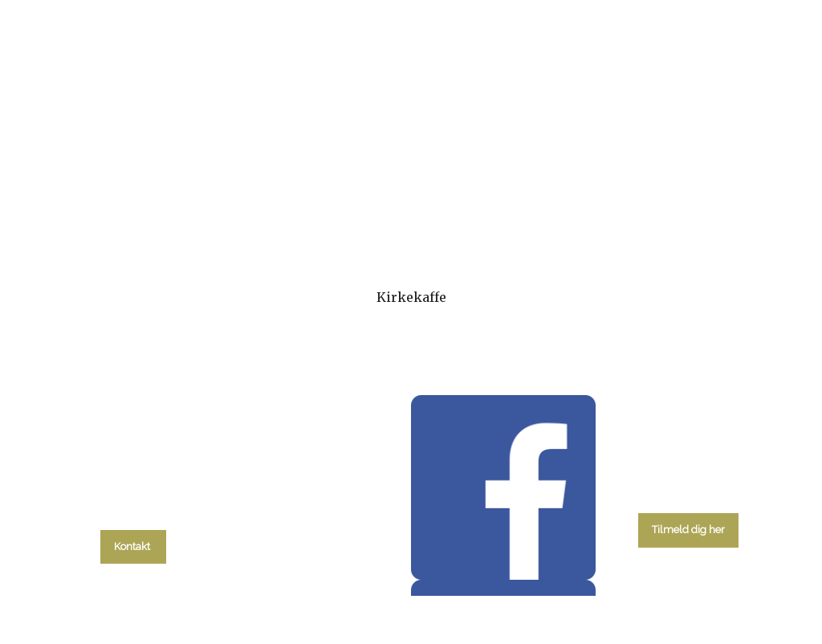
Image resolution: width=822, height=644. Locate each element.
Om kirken (605, 207)
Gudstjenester (370, 207)
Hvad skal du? (144, 207)
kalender (260, 207)
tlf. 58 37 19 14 (133, 510)
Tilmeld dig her (688, 530)
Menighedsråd (495, 207)
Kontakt (696, 207)
